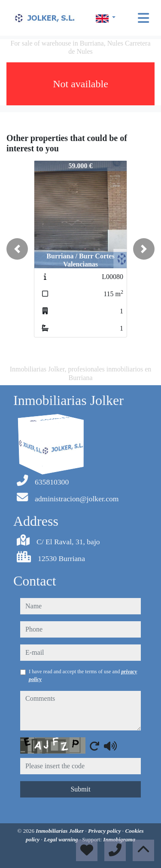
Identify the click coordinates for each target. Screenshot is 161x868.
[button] (17, 249)
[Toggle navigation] (143, 18)
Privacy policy (105, 831)
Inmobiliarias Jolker (60, 831)
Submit (80, 789)
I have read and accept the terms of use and (83, 675)
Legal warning (62, 839)
